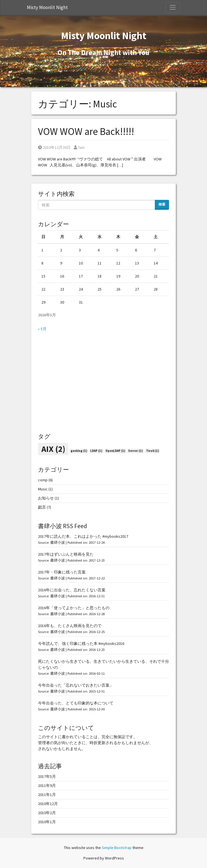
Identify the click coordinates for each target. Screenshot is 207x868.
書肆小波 (58, 542)
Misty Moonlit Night (47, 7)
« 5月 (42, 329)
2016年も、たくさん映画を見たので (70, 626)
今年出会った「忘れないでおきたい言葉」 (76, 685)
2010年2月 (47, 813)
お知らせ (46, 498)
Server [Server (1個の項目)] (135, 451)
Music (43, 489)
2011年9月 (47, 786)
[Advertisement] (103, 382)
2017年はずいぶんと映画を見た (66, 554)
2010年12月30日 (54, 147)
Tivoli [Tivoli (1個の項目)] (152, 451)
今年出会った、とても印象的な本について (76, 703)
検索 (162, 204)
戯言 (42, 507)
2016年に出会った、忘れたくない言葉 (72, 590)
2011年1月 (47, 795)
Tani (79, 147)
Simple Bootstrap (117, 848)
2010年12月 (48, 804)
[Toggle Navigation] (173, 7)
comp (43, 480)
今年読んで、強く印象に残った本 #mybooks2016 (81, 643)
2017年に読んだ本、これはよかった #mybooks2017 (83, 536)
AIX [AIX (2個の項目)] (53, 449)
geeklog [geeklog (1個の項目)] (79, 451)
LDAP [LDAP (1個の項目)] (96, 451)
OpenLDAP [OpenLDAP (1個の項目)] (115, 451)
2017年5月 (47, 776)
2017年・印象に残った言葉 (62, 572)
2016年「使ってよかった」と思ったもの (74, 608)
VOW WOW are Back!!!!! (86, 132)
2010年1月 (47, 822)
